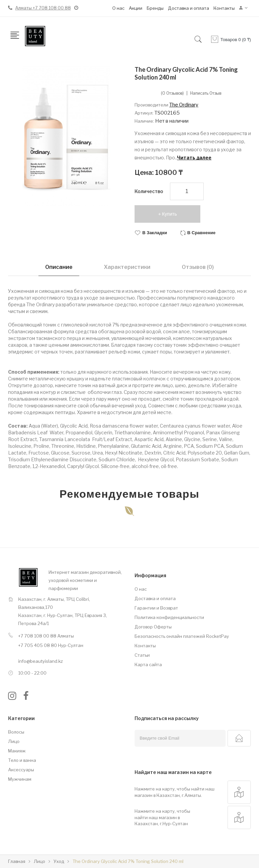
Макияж (17, 751)
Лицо (14, 741)
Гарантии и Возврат (156, 608)
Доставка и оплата (189, 8)
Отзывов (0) (198, 267)
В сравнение (201, 233)
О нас (118, 8)
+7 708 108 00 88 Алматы (46, 636)
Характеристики (127, 267)
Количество (149, 191)
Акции (136, 8)
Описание (59, 267)
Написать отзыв (206, 93)
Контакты (224, 8)
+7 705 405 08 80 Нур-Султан (51, 645)
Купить (169, 214)
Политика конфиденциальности (169, 617)
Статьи (142, 655)
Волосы (16, 732)
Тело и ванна (22, 760)
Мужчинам (20, 779)
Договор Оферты (153, 627)
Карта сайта (148, 664)
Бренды (155, 8)
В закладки (155, 233)
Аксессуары (21, 770)
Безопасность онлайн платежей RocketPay (182, 636)
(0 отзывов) (172, 93)
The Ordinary (184, 105)
